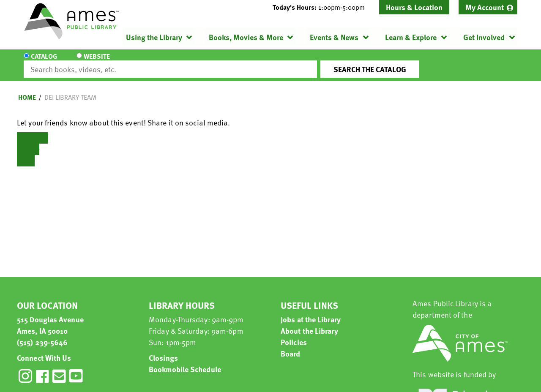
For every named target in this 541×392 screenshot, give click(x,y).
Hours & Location (414, 7)
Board (291, 346)
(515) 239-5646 (42, 334)
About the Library (309, 323)
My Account (485, 7)
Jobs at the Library (311, 312)
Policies (294, 334)
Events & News (334, 37)
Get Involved (484, 37)
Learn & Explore (411, 37)
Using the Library (154, 37)
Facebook (32, 130)
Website (95, 62)
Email (26, 153)
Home (27, 90)
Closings (163, 350)
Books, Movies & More (246, 37)
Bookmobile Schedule (185, 361)
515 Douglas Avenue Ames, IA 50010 (50, 317)
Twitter (28, 142)
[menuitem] (488, 7)
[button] (322, 7)
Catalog (44, 62)
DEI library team (70, 90)
